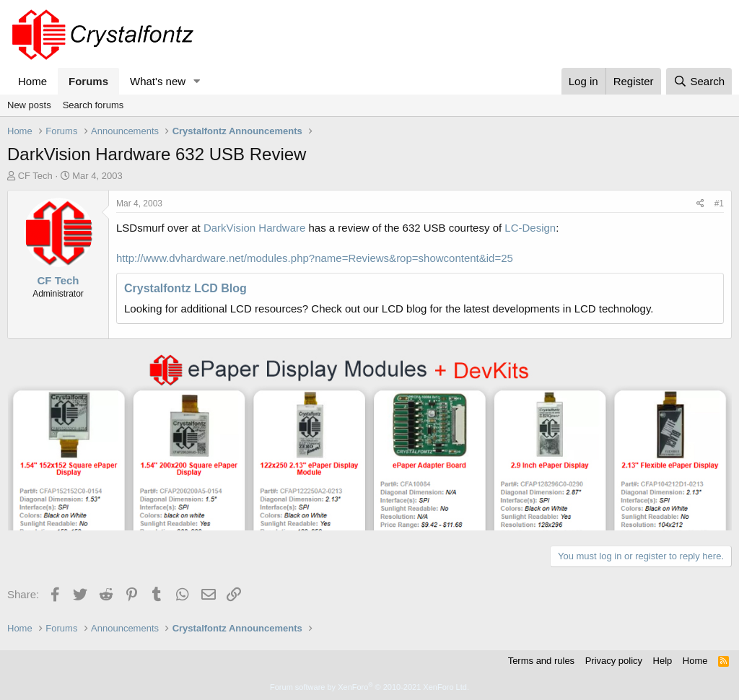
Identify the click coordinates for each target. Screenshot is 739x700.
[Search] (699, 81)
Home (32, 81)
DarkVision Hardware (254, 228)
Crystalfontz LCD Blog (185, 288)
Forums (88, 81)
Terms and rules (541, 661)
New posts (29, 105)
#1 (719, 204)
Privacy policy (614, 661)
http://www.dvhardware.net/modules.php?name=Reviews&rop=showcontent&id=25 (315, 258)
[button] (197, 81)
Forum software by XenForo (369, 687)
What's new (158, 81)
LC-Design (530, 228)
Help (663, 661)
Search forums (93, 105)
